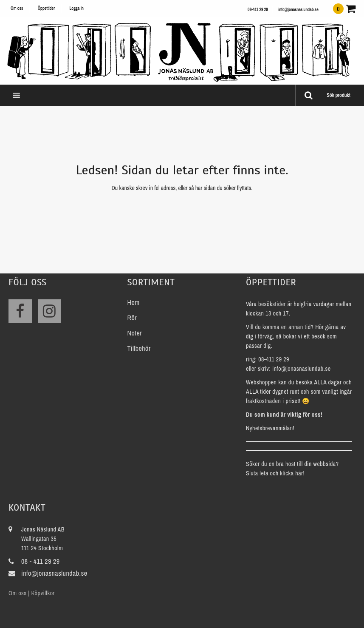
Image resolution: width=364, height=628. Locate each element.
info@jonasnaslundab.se (298, 10)
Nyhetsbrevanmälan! (270, 428)
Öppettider (47, 8)
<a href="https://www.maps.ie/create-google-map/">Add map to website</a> (258, 557)
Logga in (76, 8)
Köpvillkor (43, 593)
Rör (132, 318)
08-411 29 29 (258, 10)
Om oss (17, 8)
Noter (135, 333)
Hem (134, 302)
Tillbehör (139, 348)
